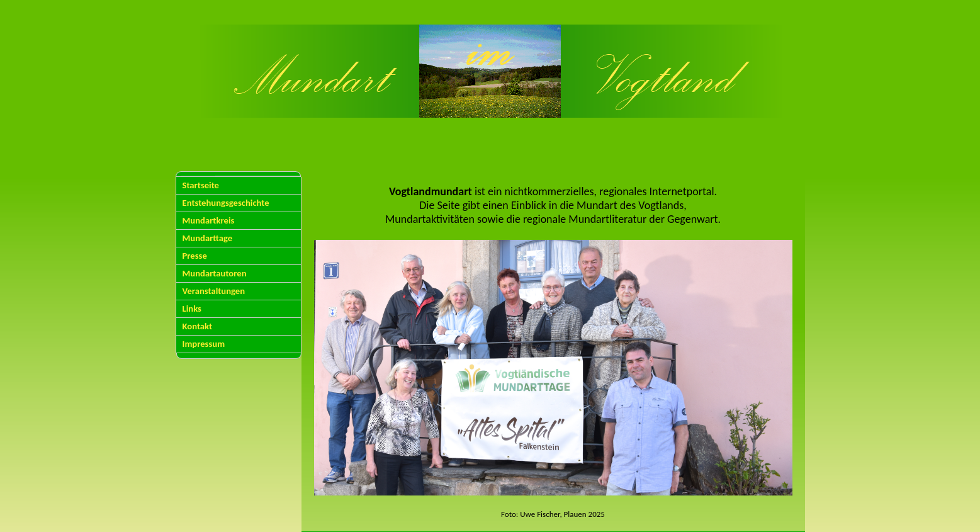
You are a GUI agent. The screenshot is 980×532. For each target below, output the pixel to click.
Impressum (204, 344)
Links (192, 308)
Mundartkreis (209, 220)
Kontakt (198, 326)
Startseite (201, 185)
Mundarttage (208, 238)
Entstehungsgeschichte (226, 203)
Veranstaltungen (214, 291)
